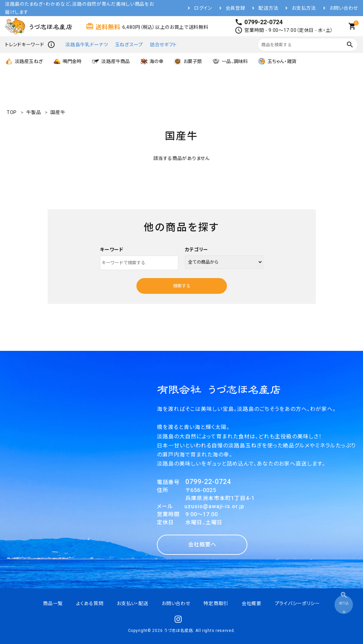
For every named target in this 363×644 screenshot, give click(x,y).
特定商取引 (216, 603)
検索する (182, 286)
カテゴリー (197, 250)
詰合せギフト (163, 45)
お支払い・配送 (132, 603)
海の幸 (152, 61)
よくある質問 (90, 603)
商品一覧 (53, 603)
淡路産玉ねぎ (24, 61)
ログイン (203, 8)
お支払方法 (304, 8)
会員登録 (235, 8)
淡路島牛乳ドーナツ (87, 45)
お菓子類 (188, 61)
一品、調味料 (230, 61)
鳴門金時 (67, 61)
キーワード (112, 250)
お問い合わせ (344, 8)
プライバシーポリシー (297, 603)
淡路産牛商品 (111, 61)
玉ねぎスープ (129, 45)
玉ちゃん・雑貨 (277, 61)
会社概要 (252, 603)
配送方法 (268, 8)
